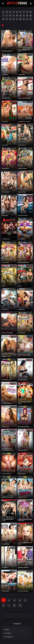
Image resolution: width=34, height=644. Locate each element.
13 (14, 605)
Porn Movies (8, 633)
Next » (20, 605)
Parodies (7, 630)
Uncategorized (9, 637)
